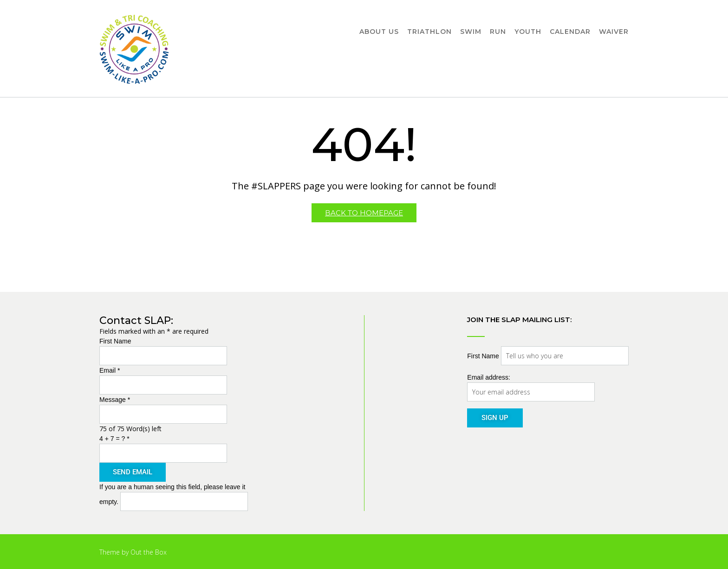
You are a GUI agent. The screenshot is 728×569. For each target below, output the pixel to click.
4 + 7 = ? (114, 439)
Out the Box (149, 552)
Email (110, 370)
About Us (379, 32)
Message (115, 400)
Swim (471, 32)
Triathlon (429, 32)
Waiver (614, 32)
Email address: (489, 377)
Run (498, 32)
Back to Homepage (364, 213)
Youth (528, 32)
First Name (115, 341)
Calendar (570, 32)
